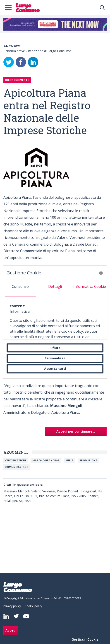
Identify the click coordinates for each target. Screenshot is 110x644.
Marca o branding (46, 460)
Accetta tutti (55, 369)
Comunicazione (17, 467)
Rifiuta (55, 348)
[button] (101, 273)
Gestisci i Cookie (85, 639)
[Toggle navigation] (10, 8)
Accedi (11, 630)
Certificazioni (16, 460)
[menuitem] (13, 606)
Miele (69, 460)
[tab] (20, 288)
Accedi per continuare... (76, 431)
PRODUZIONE (88, 460)
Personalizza (55, 358)
